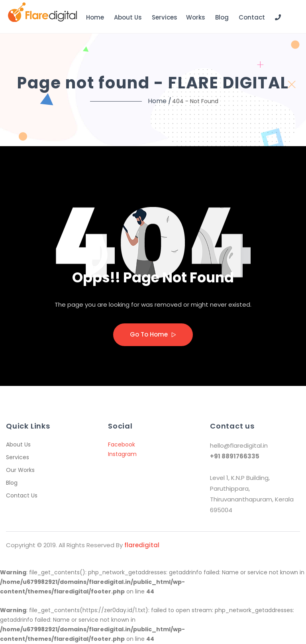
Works (196, 17)
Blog (222, 17)
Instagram (122, 454)
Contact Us (22, 495)
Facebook (122, 444)
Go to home (153, 334)
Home (95, 17)
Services (165, 17)
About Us (128, 17)
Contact (252, 17)
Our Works (20, 470)
